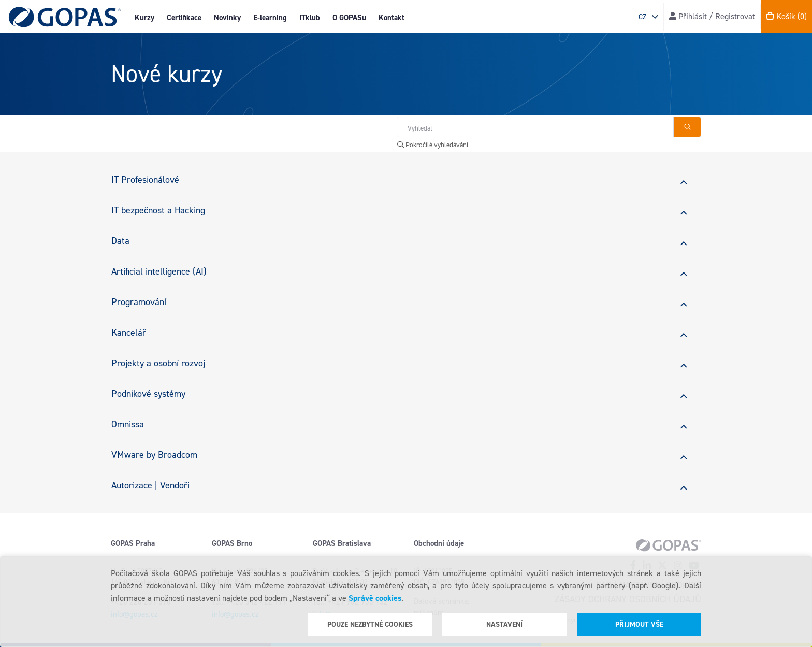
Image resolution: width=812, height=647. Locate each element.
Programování (139, 302)
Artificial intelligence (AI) (159, 271)
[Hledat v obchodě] (535, 127)
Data (120, 241)
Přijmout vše (639, 624)
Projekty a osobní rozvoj (158, 363)
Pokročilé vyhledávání (433, 145)
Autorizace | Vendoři (150, 485)
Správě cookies (375, 598)
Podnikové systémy (148, 394)
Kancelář (129, 333)
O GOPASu (349, 18)
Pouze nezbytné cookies (370, 624)
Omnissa (128, 424)
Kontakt (392, 18)
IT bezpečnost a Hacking (158, 210)
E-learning (270, 18)
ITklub (310, 18)
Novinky (227, 18)
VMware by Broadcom (154, 455)
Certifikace (184, 18)
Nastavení (504, 624)
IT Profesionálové (145, 180)
